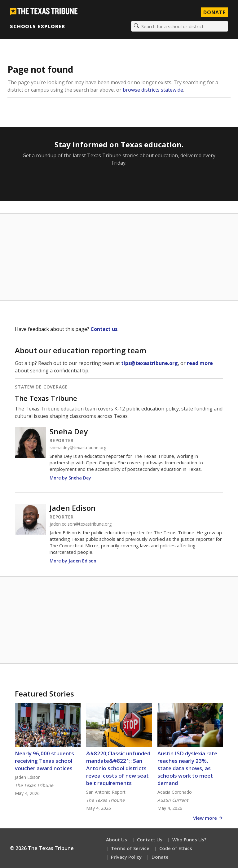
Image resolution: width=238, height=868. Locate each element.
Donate (160, 857)
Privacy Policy (126, 857)
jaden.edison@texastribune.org (81, 524)
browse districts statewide (153, 90)
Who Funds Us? (189, 840)
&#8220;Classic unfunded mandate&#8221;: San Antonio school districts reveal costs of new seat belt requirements (118, 768)
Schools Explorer (37, 26)
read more (200, 363)
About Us (117, 840)
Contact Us (150, 840)
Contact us (104, 329)
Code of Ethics (176, 848)
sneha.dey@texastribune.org (78, 448)
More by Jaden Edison (73, 561)
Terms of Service (130, 848)
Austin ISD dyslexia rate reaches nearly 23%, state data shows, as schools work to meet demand (187, 768)
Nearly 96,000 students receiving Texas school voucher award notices (44, 761)
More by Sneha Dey (70, 478)
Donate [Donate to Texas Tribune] (214, 12)
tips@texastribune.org (150, 363)
